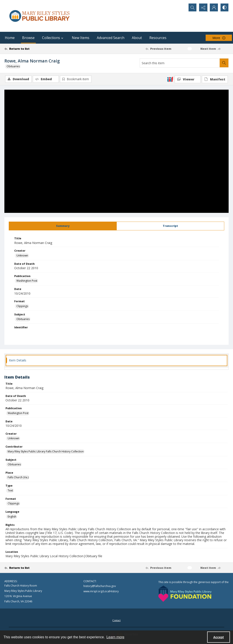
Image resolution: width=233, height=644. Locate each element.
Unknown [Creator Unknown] (22, 255)
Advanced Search (111, 38)
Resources (158, 38)
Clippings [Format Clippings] (22, 306)
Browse (28, 38)
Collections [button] (53, 38)
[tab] (63, 226)
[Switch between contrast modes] (224, 8)
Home (10, 38)
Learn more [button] (115, 637)
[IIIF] (170, 79)
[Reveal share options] (202, 8)
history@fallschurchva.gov (100, 586)
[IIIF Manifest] (215, 79)
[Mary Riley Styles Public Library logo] (39, 16)
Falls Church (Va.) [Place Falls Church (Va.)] (18, 477)
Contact (116, 620)
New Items (81, 38)
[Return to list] (35, 49)
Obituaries (13, 66)
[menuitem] (116, 620)
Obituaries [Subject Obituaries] (23, 319)
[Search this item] (180, 63)
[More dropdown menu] (219, 38)
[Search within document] (224, 63)
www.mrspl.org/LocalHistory (101, 591)
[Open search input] (191, 8)
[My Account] (213, 8)
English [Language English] (12, 517)
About (137, 38)
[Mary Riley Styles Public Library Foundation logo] (185, 594)
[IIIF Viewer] (188, 79)
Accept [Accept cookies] (219, 637)
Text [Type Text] (10, 490)
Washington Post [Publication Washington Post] (27, 281)
